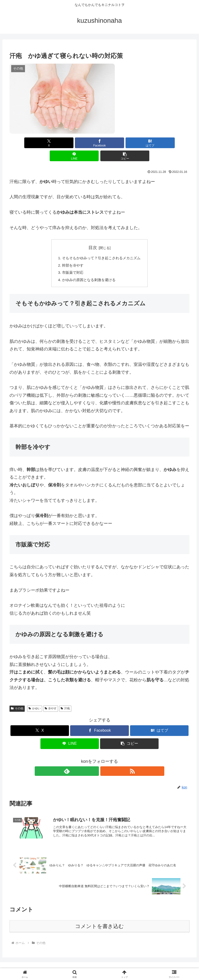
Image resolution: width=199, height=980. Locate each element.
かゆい (35, 697)
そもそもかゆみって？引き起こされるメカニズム (102, 245)
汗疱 (65, 697)
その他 (17, 697)
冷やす (51, 697)
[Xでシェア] (39, 143)
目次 (93, 235)
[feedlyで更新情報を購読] (94, 760)
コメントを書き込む (99, 917)
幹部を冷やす (71, 253)
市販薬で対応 (71, 261)
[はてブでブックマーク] (99, 143)
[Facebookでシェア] (69, 143)
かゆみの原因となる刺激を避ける (88, 268)
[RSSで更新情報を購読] (105, 760)
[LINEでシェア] (130, 143)
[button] (160, 143)
